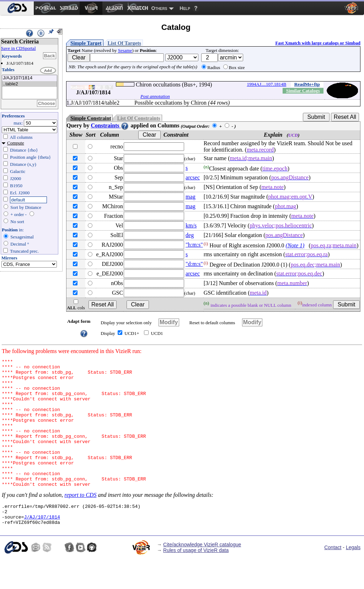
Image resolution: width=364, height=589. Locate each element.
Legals (353, 577)
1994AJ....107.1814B (267, 84)
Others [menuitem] (159, 8)
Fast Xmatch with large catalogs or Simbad (318, 43)
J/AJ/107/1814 (30, 78)
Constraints (110, 125)
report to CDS (80, 520)
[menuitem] (17, 8)
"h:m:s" (194, 245)
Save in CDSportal (18, 48)
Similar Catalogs (303, 91)
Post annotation (155, 96)
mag (191, 197)
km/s (191, 225)
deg (190, 235)
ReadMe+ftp (307, 84)
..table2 (30, 84)
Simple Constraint (91, 118)
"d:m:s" (194, 264)
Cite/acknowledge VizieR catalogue (202, 574)
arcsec (193, 177)
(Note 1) (295, 245)
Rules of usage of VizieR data (196, 580)
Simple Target (86, 43)
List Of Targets (124, 43)
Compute (16, 143)
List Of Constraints (138, 118)
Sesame (125, 50)
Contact (333, 577)
